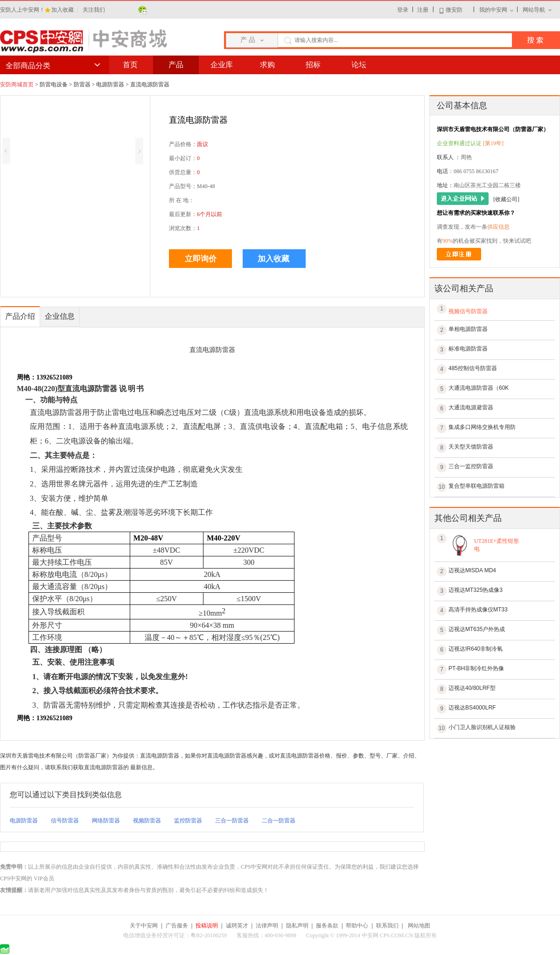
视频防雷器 (147, 821)
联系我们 (387, 926)
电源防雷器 (110, 84)
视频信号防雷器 (468, 311)
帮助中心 (357, 926)
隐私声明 (297, 926)
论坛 (359, 65)
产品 (176, 65)
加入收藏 (63, 10)
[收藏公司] (506, 199)
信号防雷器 (65, 821)
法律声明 (267, 926)
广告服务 (177, 926)
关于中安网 (144, 926)
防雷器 (82, 84)
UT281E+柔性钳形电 (497, 545)
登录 (403, 10)
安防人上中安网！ (22, 10)
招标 (313, 65)
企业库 (222, 65)
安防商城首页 (17, 84)
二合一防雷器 (279, 821)
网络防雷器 (106, 821)
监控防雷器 (188, 821)
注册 (423, 10)
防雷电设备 (54, 84)
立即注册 (459, 254)
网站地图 (419, 926)
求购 (267, 65)
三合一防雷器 (232, 821)
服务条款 (327, 926)
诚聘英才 (237, 926)
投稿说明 (207, 926)
